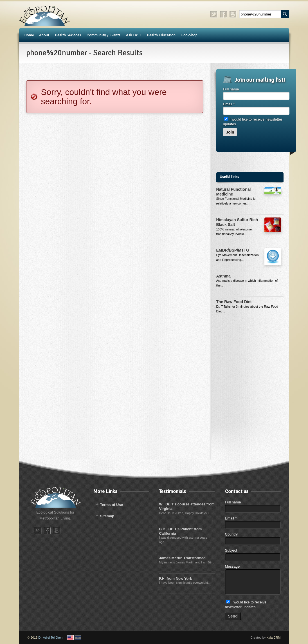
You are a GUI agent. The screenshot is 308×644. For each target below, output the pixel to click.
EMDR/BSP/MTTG (233, 250)
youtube (233, 14)
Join (230, 132)
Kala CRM (273, 638)
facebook (224, 14)
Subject (231, 550)
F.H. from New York (176, 579)
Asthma (223, 276)
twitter (214, 14)
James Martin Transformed (182, 558)
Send (233, 616)
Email (229, 104)
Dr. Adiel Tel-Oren (50, 638)
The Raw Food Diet (234, 302)
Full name (231, 89)
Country (231, 534)
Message (232, 566)
